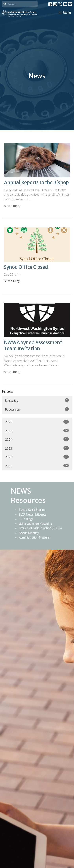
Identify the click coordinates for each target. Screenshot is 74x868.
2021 (37, 466)
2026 (37, 422)
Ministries (37, 400)
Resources (37, 409)
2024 (37, 439)
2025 (37, 431)
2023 (37, 448)
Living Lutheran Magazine (35, 523)
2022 (37, 457)
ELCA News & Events (33, 514)
